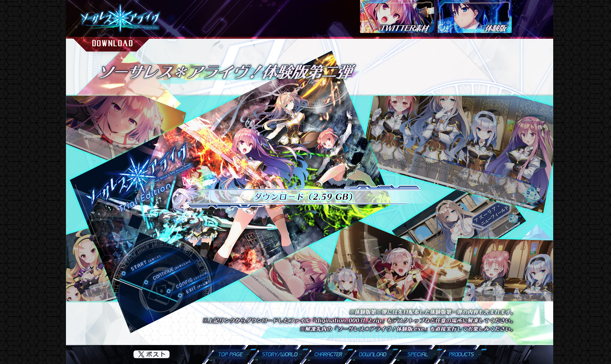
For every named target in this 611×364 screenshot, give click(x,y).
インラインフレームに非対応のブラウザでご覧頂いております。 (310, 191)
